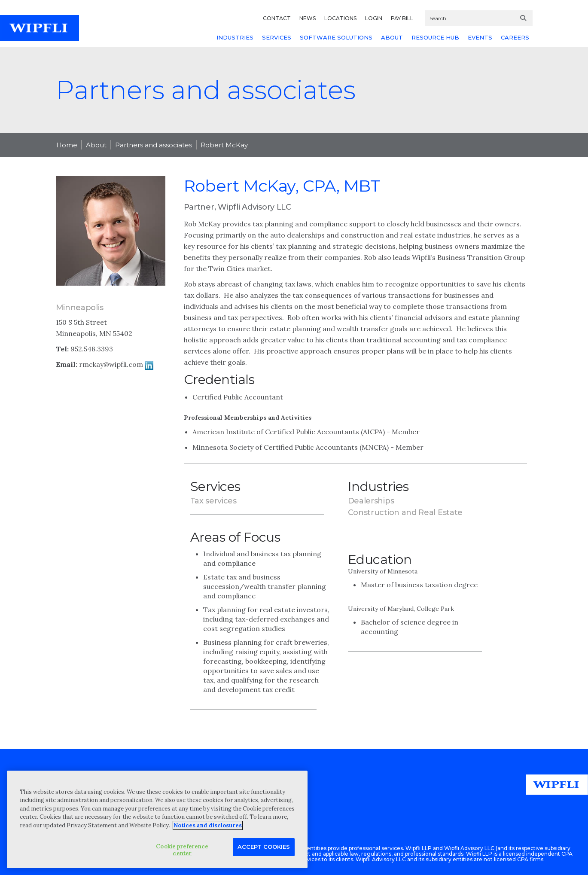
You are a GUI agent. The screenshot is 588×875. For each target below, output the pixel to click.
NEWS (308, 18)
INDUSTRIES (235, 37)
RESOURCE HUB (435, 37)
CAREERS (515, 37)
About (96, 145)
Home (67, 145)
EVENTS (480, 37)
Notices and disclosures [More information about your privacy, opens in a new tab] (208, 825)
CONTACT (277, 18)
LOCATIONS (340, 18)
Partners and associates (154, 145)
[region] (157, 819)
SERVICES (277, 37)
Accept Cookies (264, 847)
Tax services (213, 501)
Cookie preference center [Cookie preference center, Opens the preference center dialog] (182, 850)
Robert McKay (224, 145)
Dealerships (371, 501)
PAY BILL (402, 18)
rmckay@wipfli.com (111, 364)
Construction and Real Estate (405, 512)
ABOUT (392, 37)
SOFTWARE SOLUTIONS (336, 37)
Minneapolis (80, 308)
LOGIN (374, 18)
